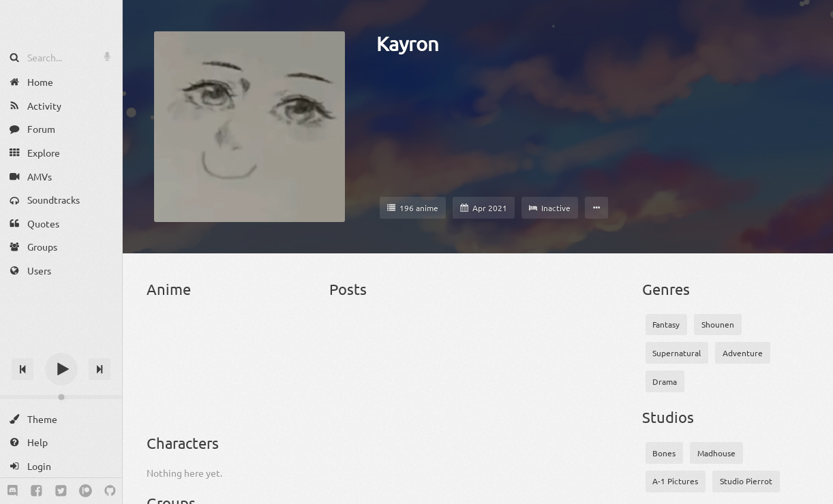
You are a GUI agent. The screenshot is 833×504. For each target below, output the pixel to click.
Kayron (408, 44)
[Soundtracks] (61, 200)
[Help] (61, 442)
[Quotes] (61, 224)
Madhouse (716, 453)
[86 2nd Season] (208, 337)
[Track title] (61, 345)
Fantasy (666, 324)
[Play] (61, 369)
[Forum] (61, 129)
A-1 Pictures (675, 481)
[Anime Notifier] (61, 22)
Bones (664, 453)
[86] (165, 337)
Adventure (743, 353)
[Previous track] (22, 369)
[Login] (61, 466)
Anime (169, 289)
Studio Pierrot (746, 481)
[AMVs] (61, 176)
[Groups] (61, 247)
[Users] (61, 271)
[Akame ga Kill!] (252, 337)
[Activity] (61, 106)
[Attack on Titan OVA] (208, 395)
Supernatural (677, 353)
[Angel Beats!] (295, 337)
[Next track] (100, 369)
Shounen (718, 324)
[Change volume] (61, 397)
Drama (665, 381)
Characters (183, 443)
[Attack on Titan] (165, 395)
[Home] (61, 82)
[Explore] (61, 153)
